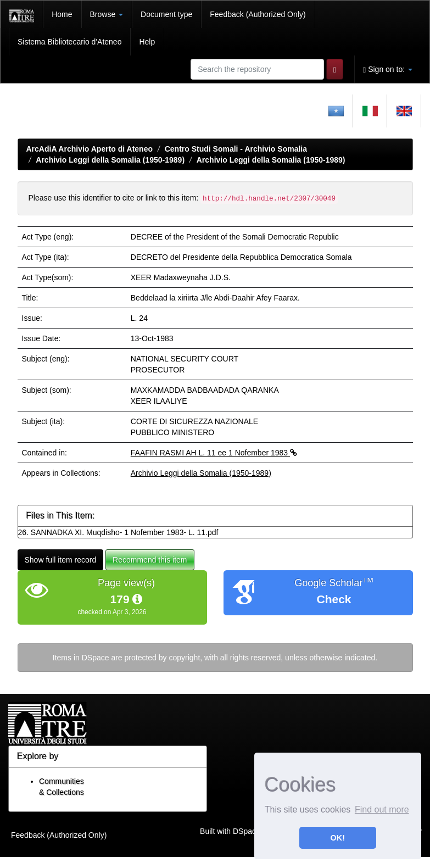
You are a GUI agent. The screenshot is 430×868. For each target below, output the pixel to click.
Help (147, 42)
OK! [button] (338, 838)
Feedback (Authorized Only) (258, 14)
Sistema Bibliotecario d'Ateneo (69, 42)
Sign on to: (388, 69)
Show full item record (61, 560)
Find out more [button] (382, 809)
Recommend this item (150, 560)
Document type (166, 14)
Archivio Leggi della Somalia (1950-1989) (110, 160)
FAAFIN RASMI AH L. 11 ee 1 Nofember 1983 (214, 453)
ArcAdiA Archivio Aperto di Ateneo (90, 149)
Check (334, 599)
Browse (107, 14)
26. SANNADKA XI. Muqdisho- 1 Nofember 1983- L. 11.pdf (118, 532)
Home (62, 14)
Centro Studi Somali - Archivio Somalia (236, 149)
